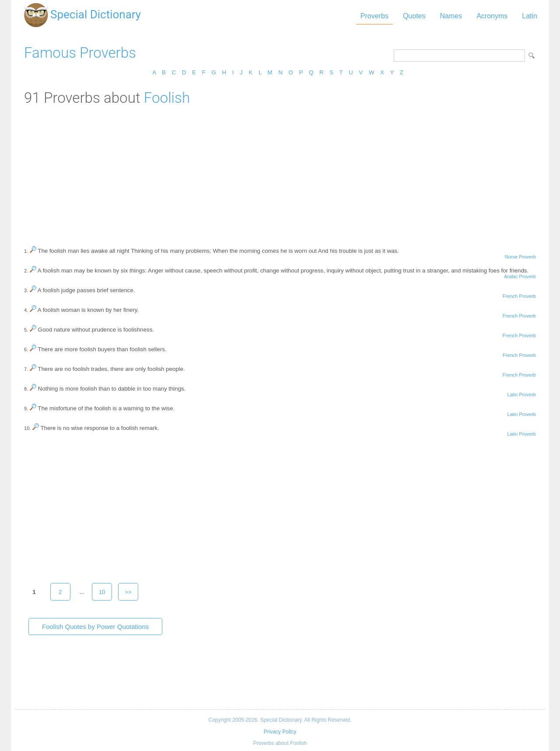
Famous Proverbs (80, 53)
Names (451, 16)
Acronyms (492, 16)
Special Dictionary (96, 14)
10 (102, 592)
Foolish (167, 98)
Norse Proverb (520, 257)
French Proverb (519, 296)
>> (128, 592)
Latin (530, 16)
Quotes (414, 16)
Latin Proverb (521, 395)
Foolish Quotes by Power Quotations (95, 627)
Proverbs (374, 16)
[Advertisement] (280, 172)
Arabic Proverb (520, 276)
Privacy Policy (280, 732)
